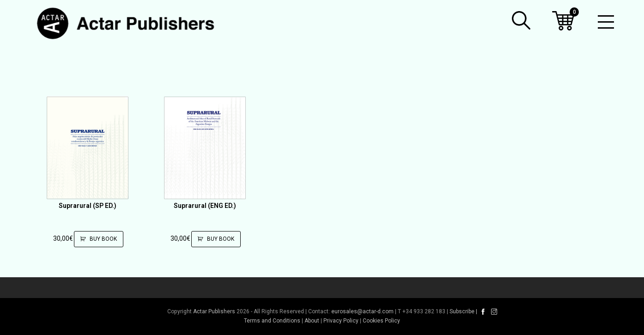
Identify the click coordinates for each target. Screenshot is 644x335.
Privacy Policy (341, 321)
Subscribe (462, 311)
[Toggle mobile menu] (606, 23)
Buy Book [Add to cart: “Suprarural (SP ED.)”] (102, 239)
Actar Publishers (214, 311)
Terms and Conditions (272, 321)
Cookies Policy (381, 321)
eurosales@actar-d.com (362, 311)
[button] (521, 20)
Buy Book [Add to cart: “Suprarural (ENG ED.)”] (219, 239)
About (312, 321)
